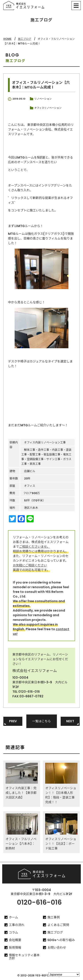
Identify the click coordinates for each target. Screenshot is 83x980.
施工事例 (54, 917)
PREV (13, 721)
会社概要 (15, 940)
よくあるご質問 (58, 925)
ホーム (14, 917)
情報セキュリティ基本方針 (24, 957)
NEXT (70, 721)
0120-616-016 (29, 692)
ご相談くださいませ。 (35, 547)
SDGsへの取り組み (61, 940)
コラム (14, 932)
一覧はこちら (42, 721)
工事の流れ (17, 925)
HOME (7, 39)
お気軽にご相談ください (30, 565)
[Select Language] (64, 975)
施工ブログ (25, 39)
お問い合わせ (57, 948)
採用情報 (15, 948)
